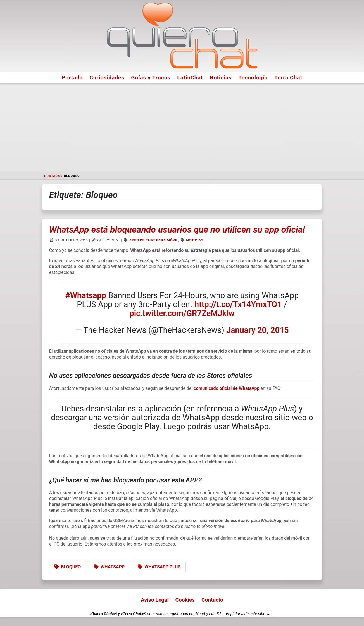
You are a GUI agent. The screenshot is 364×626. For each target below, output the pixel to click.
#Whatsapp (86, 295)
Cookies (185, 600)
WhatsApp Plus (162, 567)
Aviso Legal (155, 600)
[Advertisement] (182, 127)
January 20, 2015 (258, 330)
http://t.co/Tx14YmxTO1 (238, 304)
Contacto (212, 600)
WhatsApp (113, 567)
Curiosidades (107, 78)
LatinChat (190, 78)
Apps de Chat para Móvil (154, 240)
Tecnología (253, 78)
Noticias (221, 78)
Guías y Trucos (151, 78)
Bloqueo (71, 567)
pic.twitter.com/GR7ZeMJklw (182, 313)
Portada (72, 78)
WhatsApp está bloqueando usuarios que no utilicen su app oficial (177, 229)
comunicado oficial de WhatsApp (227, 388)
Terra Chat (288, 78)
